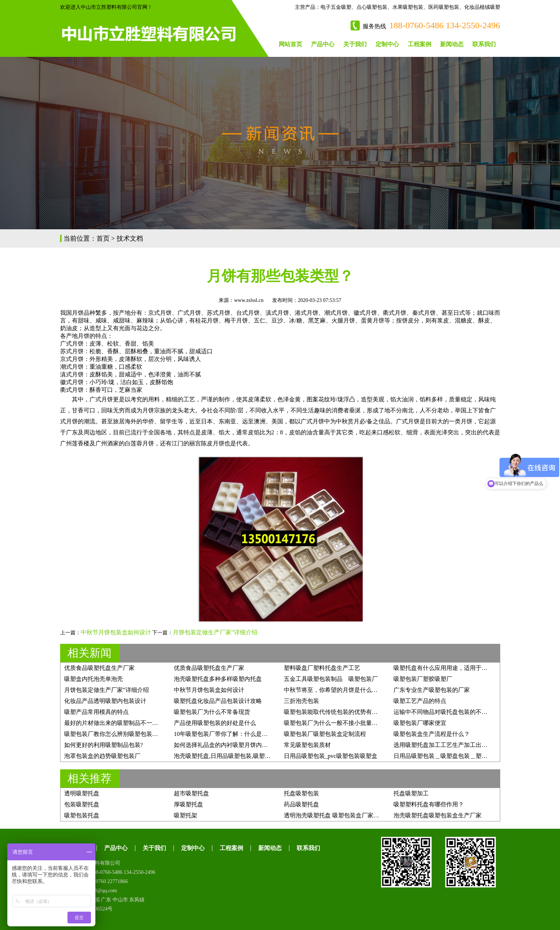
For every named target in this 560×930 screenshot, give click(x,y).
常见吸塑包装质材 (307, 745)
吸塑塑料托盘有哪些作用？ (429, 804)
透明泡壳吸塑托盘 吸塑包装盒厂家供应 (334, 815)
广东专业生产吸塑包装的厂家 (432, 690)
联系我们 (484, 44)
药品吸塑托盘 (301, 804)
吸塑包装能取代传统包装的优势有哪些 (334, 712)
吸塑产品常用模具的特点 (96, 712)
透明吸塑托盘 (82, 793)
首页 (103, 238)
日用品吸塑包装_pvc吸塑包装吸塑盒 (331, 756)
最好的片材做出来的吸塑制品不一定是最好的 (123, 723)
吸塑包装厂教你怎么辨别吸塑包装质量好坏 (120, 734)
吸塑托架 (186, 815)
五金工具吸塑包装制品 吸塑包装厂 (331, 679)
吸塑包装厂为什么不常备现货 (212, 712)
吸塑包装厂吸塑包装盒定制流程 (325, 734)
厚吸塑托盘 (189, 804)
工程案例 (420, 44)
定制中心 (387, 44)
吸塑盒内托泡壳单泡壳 (94, 679)
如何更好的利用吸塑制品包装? (104, 745)
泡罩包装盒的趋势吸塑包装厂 (102, 756)
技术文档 (130, 238)
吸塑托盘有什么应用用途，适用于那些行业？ (452, 668)
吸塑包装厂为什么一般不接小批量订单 (334, 723)
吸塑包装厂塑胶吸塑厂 (423, 679)
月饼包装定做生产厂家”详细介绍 (215, 632)
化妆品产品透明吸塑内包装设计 (105, 701)
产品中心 (323, 44)
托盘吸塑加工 (411, 793)
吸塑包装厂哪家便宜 (420, 723)
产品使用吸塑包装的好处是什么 (215, 723)
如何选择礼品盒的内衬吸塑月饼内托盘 (224, 745)
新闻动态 (452, 44)
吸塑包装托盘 (82, 815)
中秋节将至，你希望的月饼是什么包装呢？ (340, 690)
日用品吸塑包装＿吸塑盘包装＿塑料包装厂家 (452, 756)
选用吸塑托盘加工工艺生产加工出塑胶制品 (449, 745)
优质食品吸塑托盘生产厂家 (99, 668)
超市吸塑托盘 (191, 793)
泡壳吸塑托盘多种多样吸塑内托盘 (218, 679)
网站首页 (290, 44)
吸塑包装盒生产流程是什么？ (432, 734)
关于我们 (355, 44)
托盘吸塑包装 (301, 793)
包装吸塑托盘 (82, 804)
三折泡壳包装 (301, 701)
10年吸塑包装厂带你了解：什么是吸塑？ (227, 734)
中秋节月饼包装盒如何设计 (116, 632)
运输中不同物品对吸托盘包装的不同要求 (446, 712)
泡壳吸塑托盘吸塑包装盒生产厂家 (438, 815)
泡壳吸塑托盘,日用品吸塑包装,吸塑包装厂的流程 (237, 756)
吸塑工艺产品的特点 (420, 701)
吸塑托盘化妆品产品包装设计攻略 (218, 701)
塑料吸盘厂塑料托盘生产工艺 (322, 668)
